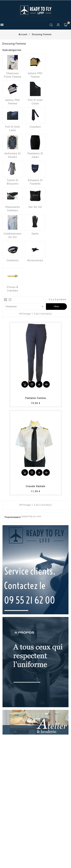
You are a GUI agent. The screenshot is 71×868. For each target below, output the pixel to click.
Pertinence (25, 307)
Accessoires (35, 260)
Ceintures (13, 260)
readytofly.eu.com (31, 516)
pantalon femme (36, 398)
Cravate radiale (36, 486)
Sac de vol (35, 207)
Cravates (35, 127)
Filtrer (56, 306)
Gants (35, 234)
